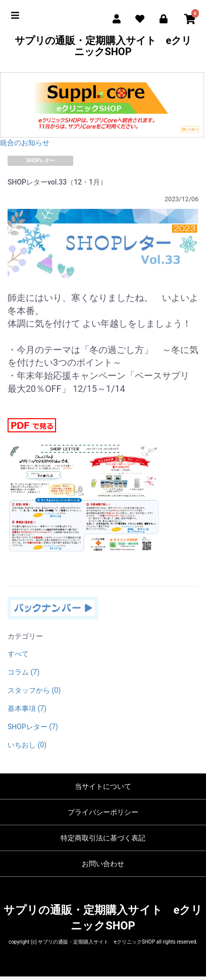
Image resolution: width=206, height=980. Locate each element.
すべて (18, 654)
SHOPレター (41, 161)
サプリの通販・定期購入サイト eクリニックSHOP (103, 46)
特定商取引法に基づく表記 (103, 838)
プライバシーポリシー (103, 812)
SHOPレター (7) (33, 727)
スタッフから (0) (34, 690)
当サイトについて (103, 786)
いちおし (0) (27, 745)
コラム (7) (23, 672)
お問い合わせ (103, 864)
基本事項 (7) (27, 708)
